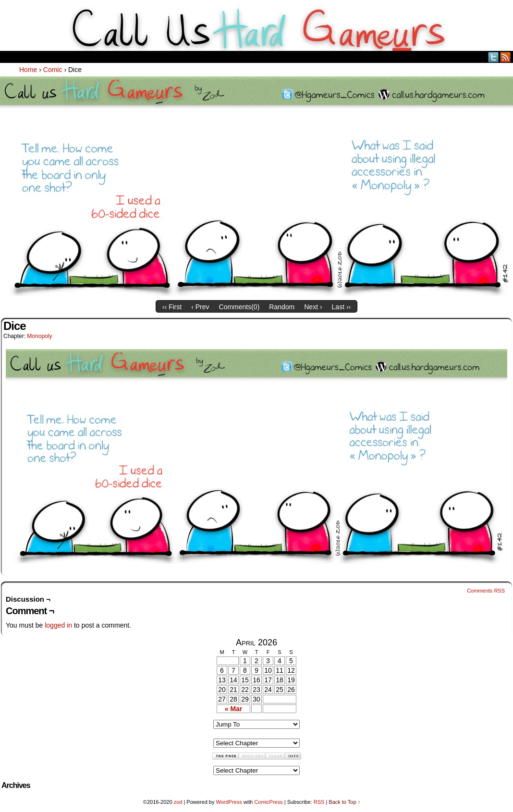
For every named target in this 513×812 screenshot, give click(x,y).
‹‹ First (172, 307)
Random (282, 307)
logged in (58, 625)
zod (178, 802)
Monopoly (39, 336)
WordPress (229, 802)
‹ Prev (200, 307)
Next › (313, 307)
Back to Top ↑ (344, 802)
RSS (506, 57)
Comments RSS (486, 591)
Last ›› (342, 307)
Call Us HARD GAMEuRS (257, 28)
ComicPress (268, 802)
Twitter (494, 57)
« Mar (234, 709)
